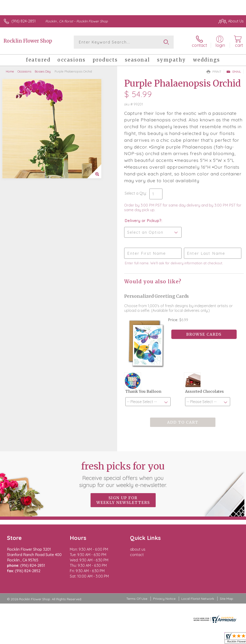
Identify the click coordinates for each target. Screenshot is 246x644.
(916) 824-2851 (24, 21)
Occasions (24, 71)
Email (234, 72)
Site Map (227, 599)
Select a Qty (135, 193)
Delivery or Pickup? (143, 221)
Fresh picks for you (123, 474)
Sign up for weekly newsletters (123, 500)
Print (214, 72)
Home (10, 71)
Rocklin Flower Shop (28, 41)
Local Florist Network (198, 599)
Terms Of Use (137, 599)
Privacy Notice (164, 599)
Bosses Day (43, 71)
